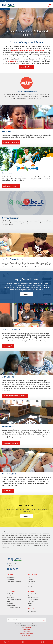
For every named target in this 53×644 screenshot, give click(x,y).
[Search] (44, 620)
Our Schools (11, 591)
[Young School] (8, 5)
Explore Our (11, 186)
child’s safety (12, 61)
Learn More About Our (15, 396)
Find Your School (5, 9)
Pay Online (12, 566)
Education (10, 575)
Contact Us (31, 605)
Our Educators (11, 579)
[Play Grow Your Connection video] (26, 202)
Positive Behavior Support (14, 581)
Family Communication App (14, 600)
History (30, 604)
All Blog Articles (32, 611)
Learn (27, 294)
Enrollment (10, 604)
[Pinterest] (14, 569)
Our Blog (31, 609)
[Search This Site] (26, 620)
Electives (30, 583)
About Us (31, 591)
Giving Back (31, 602)
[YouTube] (17, 569)
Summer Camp (32, 585)
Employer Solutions (33, 600)
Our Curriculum (11, 577)
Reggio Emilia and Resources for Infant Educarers (28, 51)
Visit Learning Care (26, 628)
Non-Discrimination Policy (26, 633)
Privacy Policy (26, 630)
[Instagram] (11, 569)
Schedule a (27, 67)
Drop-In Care (31, 581)
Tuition (9, 602)
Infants (30, 577)
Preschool (31, 579)
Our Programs (33, 575)
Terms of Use (26, 632)
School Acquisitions (33, 598)
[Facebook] (8, 569)
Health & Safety (11, 598)
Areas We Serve (26, 635)
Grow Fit (30, 587)
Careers (30, 596)
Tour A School (11, 596)
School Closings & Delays (14, 607)
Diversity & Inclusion (33, 594)
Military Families (11, 605)
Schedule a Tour (11, 142)
